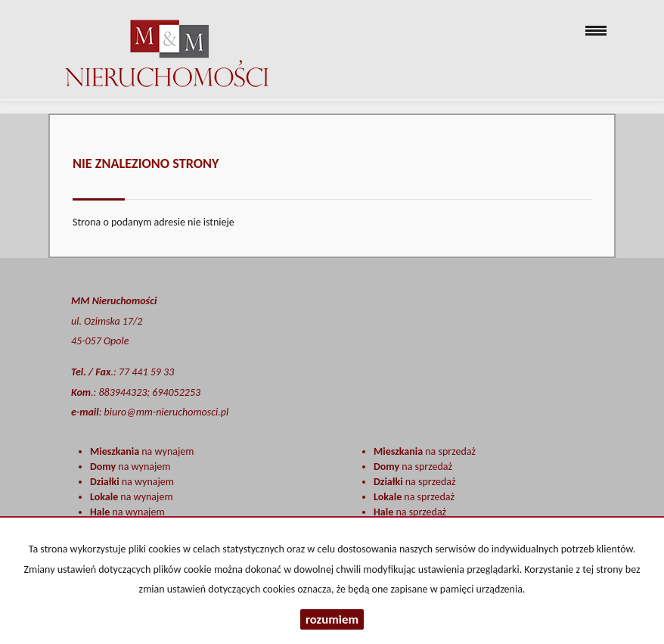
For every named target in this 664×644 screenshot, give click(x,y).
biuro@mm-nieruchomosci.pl (167, 412)
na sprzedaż (425, 451)
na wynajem (142, 451)
